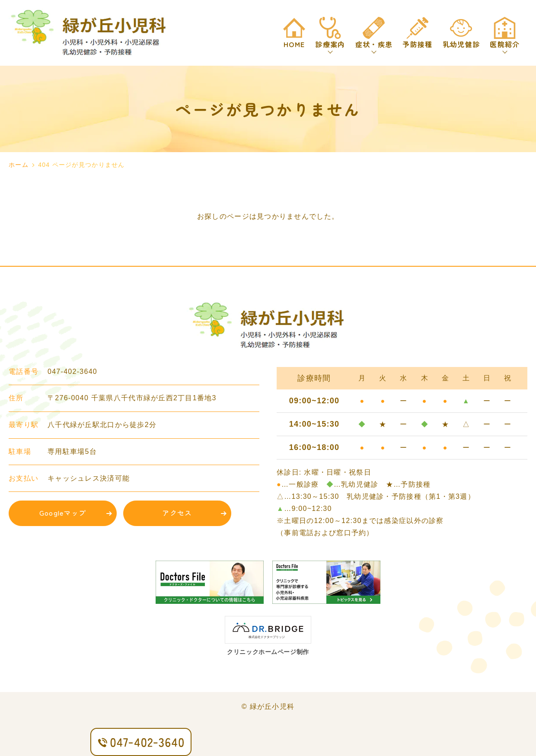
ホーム (19, 165)
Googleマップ (63, 513)
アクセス (177, 513)
